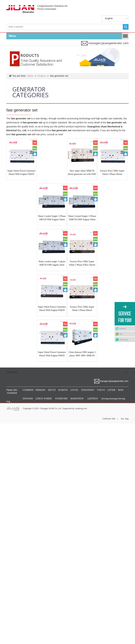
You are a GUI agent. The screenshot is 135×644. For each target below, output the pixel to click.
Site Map (125, 419)
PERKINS (41, 390)
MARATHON (77, 399)
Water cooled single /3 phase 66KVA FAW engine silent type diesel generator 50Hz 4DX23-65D (52, 263)
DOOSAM (28, 399)
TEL (121, 334)
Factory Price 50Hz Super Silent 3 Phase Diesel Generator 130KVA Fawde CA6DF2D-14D (82, 309)
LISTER (111, 390)
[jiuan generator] (37, 9)
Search (126, 27)
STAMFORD (61, 399)
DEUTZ (52, 390)
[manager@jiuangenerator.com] (105, 43)
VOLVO (101, 390)
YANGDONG (88, 390)
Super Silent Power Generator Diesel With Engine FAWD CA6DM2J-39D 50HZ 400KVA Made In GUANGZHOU (21, 173)
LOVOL (74, 390)
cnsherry (123, 329)
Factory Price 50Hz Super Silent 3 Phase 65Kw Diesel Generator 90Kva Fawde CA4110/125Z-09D (82, 263)
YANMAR (12, 393)
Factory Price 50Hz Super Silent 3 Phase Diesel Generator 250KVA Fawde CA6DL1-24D (112, 173)
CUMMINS (28, 390)
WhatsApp (124, 340)
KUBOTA (63, 390)
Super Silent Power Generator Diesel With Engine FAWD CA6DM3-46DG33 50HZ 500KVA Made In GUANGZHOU (52, 309)
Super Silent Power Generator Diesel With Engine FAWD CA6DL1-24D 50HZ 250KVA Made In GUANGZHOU (52, 354)
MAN (121, 390)
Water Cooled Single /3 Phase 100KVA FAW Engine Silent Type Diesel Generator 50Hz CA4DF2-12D (82, 218)
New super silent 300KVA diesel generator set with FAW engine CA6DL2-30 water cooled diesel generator (82, 173)
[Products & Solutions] (67, 59)
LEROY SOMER (44, 399)
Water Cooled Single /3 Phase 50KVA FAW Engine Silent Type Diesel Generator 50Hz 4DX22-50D (52, 218)
